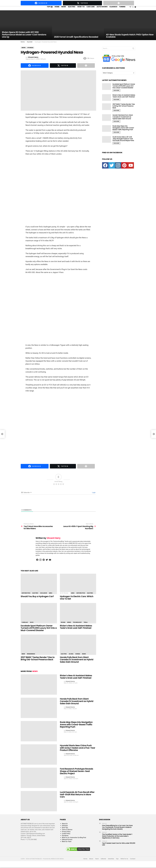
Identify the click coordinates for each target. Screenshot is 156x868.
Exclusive (44, 597)
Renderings (31, 658)
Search (133, 53)
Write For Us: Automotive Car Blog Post (74, 841)
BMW (23, 658)
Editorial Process (67, 843)
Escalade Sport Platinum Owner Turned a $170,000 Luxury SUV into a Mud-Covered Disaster (39, 632)
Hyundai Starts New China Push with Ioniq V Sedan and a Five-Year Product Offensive (78, 752)
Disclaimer (65, 839)
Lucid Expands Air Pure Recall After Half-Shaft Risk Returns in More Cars (77, 798)
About (91, 863)
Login (94, 496)
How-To (81, 9)
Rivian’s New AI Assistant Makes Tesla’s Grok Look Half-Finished (76, 631)
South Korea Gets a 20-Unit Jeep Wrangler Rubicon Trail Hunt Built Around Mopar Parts (123, 143)
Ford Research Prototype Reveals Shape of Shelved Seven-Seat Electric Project (77, 775)
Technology (77, 626)
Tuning (122, 9)
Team (97, 863)
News (64, 9)
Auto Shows (102, 9)
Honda (78, 658)
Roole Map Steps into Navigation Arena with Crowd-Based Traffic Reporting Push (76, 728)
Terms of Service (67, 833)
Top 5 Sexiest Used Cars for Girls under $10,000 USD (119, 848)
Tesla (86, 626)
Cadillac (25, 626)
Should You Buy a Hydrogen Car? (37, 600)
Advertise (65, 829)
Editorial (103, 863)
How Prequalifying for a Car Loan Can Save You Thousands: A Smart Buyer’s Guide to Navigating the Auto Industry (117, 831)
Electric (72, 9)
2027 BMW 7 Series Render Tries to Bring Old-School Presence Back (38, 662)
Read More (116, 94)
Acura (71, 658)
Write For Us (124, 863)
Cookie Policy (66, 837)
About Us (65, 828)
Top (50, 9)
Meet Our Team (67, 845)
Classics (113, 9)
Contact (133, 863)
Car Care (91, 9)
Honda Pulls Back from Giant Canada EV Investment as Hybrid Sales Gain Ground (77, 663)
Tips (117, 863)
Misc (51, 597)
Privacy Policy (66, 835)
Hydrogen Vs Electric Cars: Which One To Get (77, 601)
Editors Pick (26, 597)
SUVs (32, 626)
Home (57, 9)
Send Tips (65, 831)
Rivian (63, 626)
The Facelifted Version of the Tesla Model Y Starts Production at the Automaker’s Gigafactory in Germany (117, 840)
